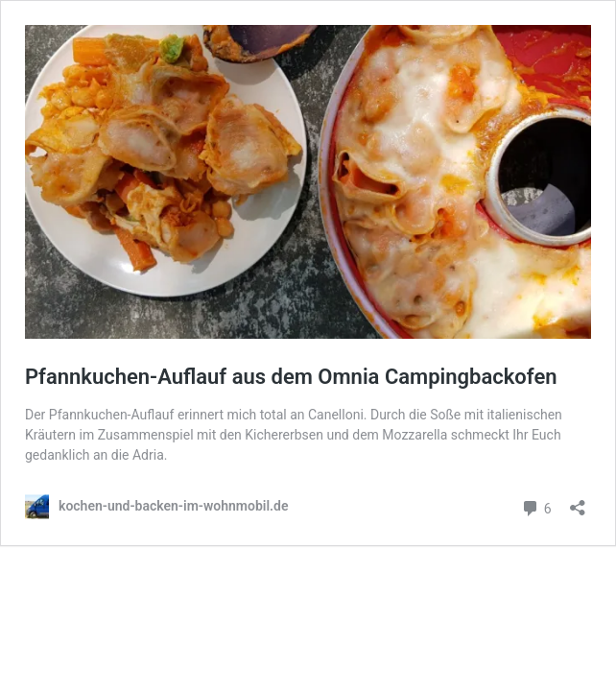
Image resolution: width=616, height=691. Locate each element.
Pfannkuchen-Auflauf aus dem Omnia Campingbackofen (291, 377)
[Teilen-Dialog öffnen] (578, 501)
